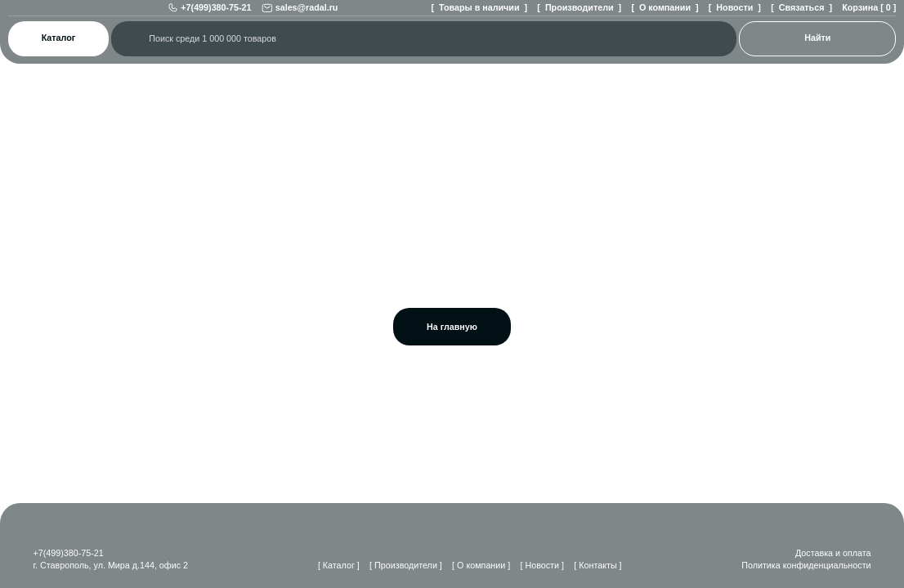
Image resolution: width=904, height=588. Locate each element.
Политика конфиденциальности (803, 565)
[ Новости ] (732, 16)
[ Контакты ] (602, 565)
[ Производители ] (573, 16)
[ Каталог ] (328, 565)
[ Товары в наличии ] (473, 16)
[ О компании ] (661, 16)
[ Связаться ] (799, 16)
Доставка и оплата (832, 553)
